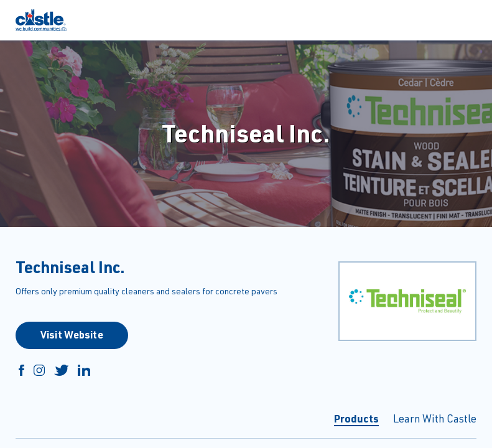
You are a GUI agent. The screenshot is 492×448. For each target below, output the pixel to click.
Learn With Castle (435, 418)
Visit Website (72, 334)
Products (356, 418)
